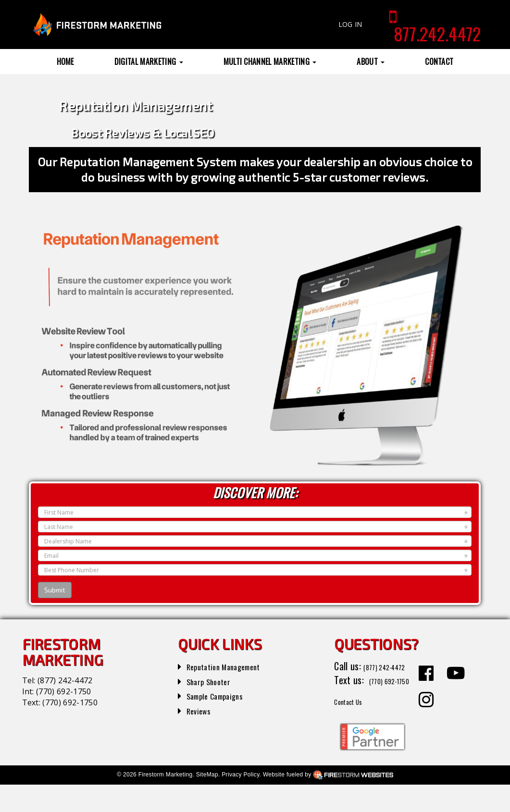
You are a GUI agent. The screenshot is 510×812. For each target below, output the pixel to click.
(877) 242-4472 (65, 680)
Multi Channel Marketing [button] (270, 62)
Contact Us (355, 728)
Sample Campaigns (222, 695)
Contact (439, 62)
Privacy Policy (240, 802)
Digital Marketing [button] (149, 62)
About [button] (371, 62)
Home (65, 62)
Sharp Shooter (214, 681)
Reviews (201, 710)
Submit (55, 590)
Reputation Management (233, 666)
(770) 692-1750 (63, 691)
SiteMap (207, 802)
